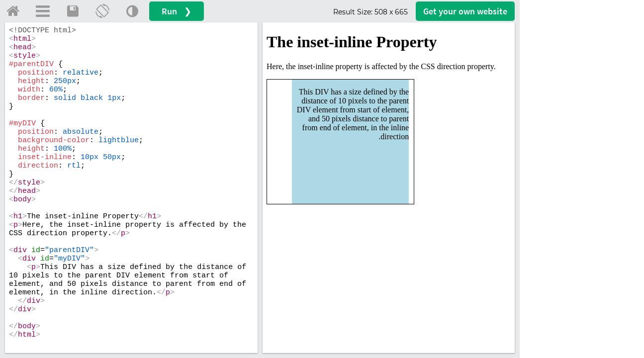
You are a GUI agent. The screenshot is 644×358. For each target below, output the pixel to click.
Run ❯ (177, 11)
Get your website (465, 11)
